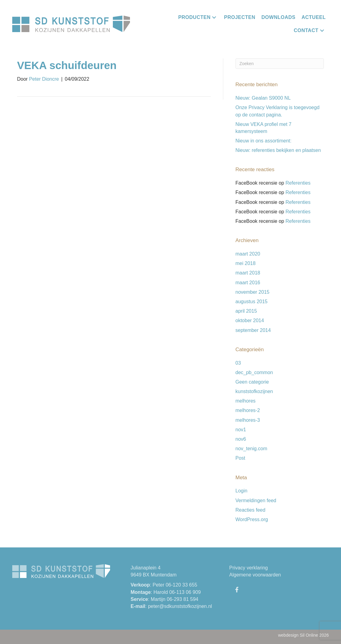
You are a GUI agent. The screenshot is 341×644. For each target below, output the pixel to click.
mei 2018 (246, 263)
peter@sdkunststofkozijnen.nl (180, 606)
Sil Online (309, 635)
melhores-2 (248, 410)
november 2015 (252, 292)
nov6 (241, 439)
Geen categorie (252, 382)
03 (238, 363)
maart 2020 (248, 254)
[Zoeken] (280, 64)
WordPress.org (252, 519)
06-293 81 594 (182, 599)
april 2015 (246, 311)
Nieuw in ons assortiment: (263, 141)
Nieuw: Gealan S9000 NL (263, 98)
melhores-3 (248, 420)
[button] (214, 17)
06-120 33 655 (182, 585)
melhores (246, 401)
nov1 (241, 430)
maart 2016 (248, 283)
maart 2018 (248, 273)
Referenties (298, 183)
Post (240, 458)
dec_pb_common (254, 372)
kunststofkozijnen (254, 391)
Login (241, 491)
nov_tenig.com (251, 449)
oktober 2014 (250, 320)
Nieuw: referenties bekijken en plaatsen (278, 150)
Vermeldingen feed (256, 500)
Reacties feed (250, 510)
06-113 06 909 (185, 592)
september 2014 (253, 330)
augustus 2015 (252, 302)
